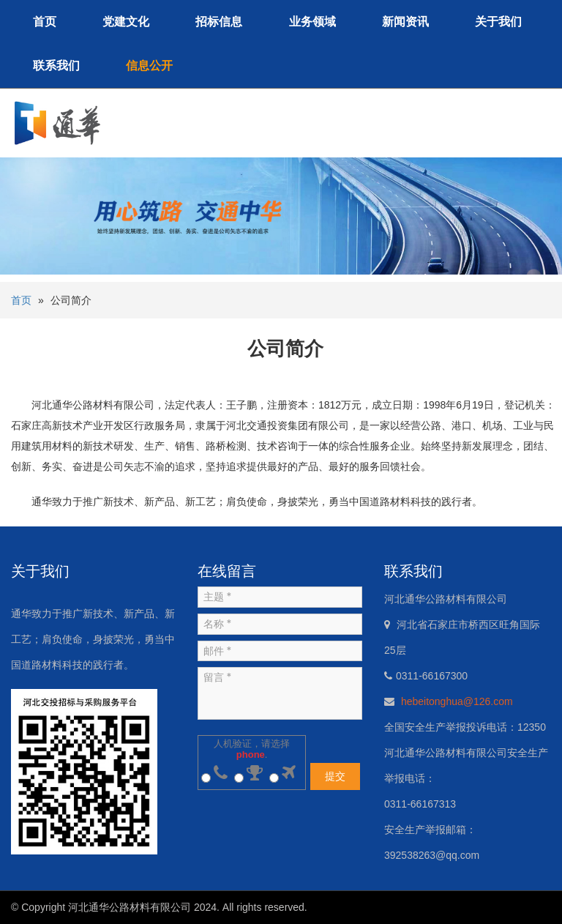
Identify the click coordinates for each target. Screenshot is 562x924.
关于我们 (498, 22)
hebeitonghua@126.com (457, 701)
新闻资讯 (405, 22)
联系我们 (56, 66)
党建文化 (126, 22)
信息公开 (149, 66)
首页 (45, 22)
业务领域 (312, 22)
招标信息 (219, 22)
